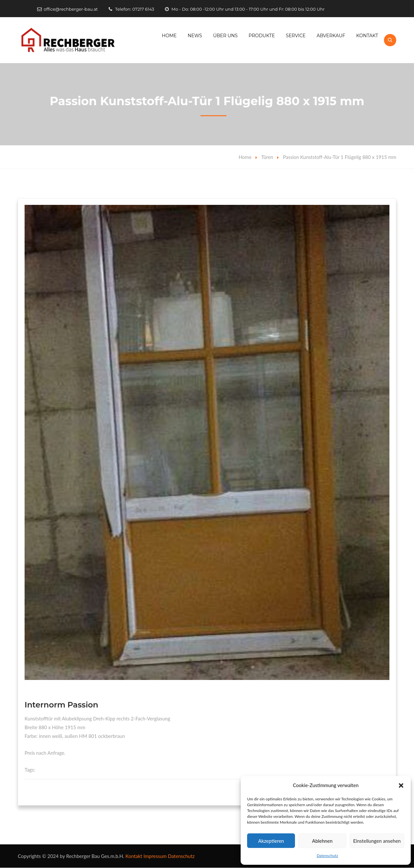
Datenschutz (327, 856)
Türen (267, 157)
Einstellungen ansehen (377, 841)
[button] (401, 785)
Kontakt (367, 36)
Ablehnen (322, 841)
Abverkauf (331, 36)
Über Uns (225, 36)
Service (296, 36)
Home (169, 36)
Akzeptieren (271, 841)
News (195, 36)
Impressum (155, 856)
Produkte (262, 36)
